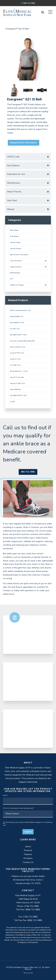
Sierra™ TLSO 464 (17, 377)
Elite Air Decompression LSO (20, 310)
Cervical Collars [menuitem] (15, 242)
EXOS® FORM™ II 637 (18, 335)
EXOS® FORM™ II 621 (18, 395)
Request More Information (24, 143)
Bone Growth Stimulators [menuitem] (19, 255)
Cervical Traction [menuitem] (16, 248)
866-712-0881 (28, 3)
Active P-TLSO (15, 359)
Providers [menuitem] (28, 858)
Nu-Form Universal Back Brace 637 (22, 341)
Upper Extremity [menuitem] (16, 267)
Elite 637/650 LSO (17, 316)
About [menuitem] (28, 846)
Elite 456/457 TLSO (17, 323)
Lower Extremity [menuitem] (16, 261)
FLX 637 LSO (15, 329)
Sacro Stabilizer (15, 389)
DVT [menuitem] (12, 279)
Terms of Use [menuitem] (28, 973)
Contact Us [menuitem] (28, 862)
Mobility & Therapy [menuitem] (17, 285)
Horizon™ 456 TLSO (17, 383)
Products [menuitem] (28, 850)
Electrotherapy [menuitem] (15, 273)
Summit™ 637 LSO (17, 353)
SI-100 (12, 402)
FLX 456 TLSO (15, 365)
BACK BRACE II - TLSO (19, 371)
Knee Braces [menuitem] (14, 236)
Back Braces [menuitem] (14, 230)
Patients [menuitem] (28, 854)
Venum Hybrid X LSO (18, 347)
